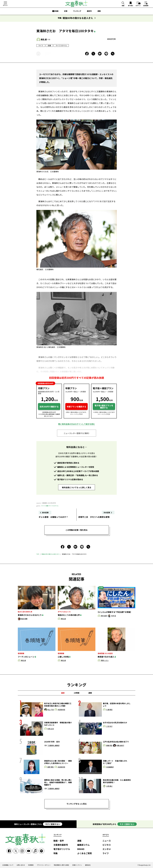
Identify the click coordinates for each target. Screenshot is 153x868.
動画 (57, 11)
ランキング (77, 11)
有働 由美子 (120, 746)
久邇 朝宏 (109, 710)
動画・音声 (59, 841)
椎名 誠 (44, 39)
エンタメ (107, 849)
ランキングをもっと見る (77, 804)
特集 (56, 853)
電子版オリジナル (62, 849)
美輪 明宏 (109, 746)
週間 (90, 693)
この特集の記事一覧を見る (77, 530)
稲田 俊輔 (24, 619)
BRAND (81, 849)
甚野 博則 (51, 767)
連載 (99, 11)
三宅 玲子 (109, 726)
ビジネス (107, 845)
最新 (63, 693)
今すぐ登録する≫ (53, 824)
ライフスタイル (61, 45)
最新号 (89, 11)
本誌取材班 (61, 710)
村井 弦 (114, 616)
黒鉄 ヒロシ (105, 661)
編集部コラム (83, 845)
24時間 (77, 693)
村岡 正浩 (51, 729)
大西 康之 (109, 786)
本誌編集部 (110, 767)
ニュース (107, 841)
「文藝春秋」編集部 (53, 746)
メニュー (5, 5)
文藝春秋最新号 (61, 845)
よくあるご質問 (84, 853)
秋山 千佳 (51, 710)
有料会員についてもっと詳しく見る (77, 487)
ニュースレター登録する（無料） (77, 433)
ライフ (41, 45)
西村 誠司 (104, 616)
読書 (49, 45)
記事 (66, 11)
